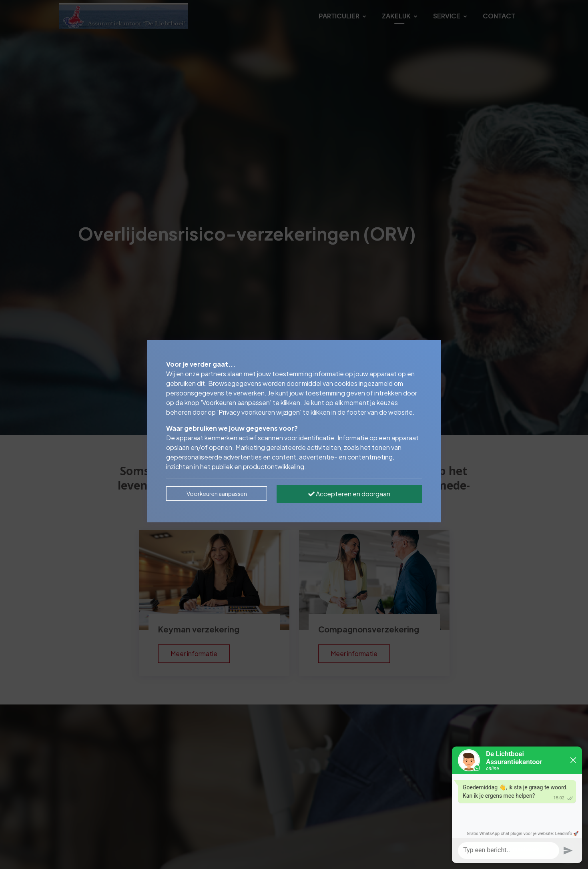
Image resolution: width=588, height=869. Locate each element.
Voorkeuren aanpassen (217, 494)
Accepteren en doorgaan (349, 494)
